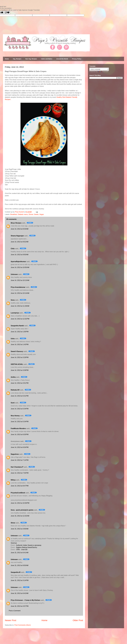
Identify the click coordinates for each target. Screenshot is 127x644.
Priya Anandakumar (18, 287)
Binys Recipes (16, 223)
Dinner (31, 214)
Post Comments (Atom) (23, 625)
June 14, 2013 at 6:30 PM (20, 434)
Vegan (42, 214)
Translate (103, 72)
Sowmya (14, 543)
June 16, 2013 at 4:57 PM (20, 606)
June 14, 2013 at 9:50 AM (20, 255)
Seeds (36, 214)
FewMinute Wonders (18, 429)
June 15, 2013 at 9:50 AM (20, 565)
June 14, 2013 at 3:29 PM (20, 357)
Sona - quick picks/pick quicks (22, 510)
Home (7, 59)
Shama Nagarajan (17, 236)
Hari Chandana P (17, 467)
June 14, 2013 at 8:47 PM (20, 486)
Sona (13, 300)
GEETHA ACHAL (17, 364)
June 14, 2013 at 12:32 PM (20, 319)
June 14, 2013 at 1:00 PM (20, 332)
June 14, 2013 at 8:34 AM (20, 229)
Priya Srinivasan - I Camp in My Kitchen (25, 600)
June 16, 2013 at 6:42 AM (20, 593)
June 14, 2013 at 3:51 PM (20, 383)
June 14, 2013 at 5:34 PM (20, 409)
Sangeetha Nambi (17, 326)
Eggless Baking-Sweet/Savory (27, 547)
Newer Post (11, 620)
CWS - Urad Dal (22, 550)
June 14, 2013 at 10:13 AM (20, 280)
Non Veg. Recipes (31, 59)
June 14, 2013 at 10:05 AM (20, 267)
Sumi (13, 403)
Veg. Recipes (17, 59)
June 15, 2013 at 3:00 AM (20, 529)
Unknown (14, 274)
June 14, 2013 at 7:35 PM (20, 473)
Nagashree (15, 454)
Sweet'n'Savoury (17, 351)
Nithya (13, 480)
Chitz (13, 249)
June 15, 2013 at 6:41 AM (20, 553)
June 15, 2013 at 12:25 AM (20, 516)
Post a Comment (15, 611)
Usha (13, 339)
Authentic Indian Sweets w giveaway (29, 545)
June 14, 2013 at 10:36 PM (20, 503)
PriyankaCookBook (18, 493)
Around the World (62, 59)
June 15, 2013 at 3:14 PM (20, 580)
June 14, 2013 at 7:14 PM (20, 460)
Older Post (78, 620)
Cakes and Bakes (47, 59)
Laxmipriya (15, 313)
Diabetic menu (23, 214)
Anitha (13, 377)
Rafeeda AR (15, 390)
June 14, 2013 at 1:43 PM (20, 344)
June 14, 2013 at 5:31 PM (20, 396)
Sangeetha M (16, 572)
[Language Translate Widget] (99, 69)
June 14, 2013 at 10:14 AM (20, 293)
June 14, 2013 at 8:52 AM (20, 242)
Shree (13, 523)
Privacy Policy (77, 59)
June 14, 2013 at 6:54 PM (20, 447)
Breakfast (14, 214)
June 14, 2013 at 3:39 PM (20, 370)
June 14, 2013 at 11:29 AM (20, 306)
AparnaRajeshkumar (18, 262)
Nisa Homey (15, 416)
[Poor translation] (7, 13)
